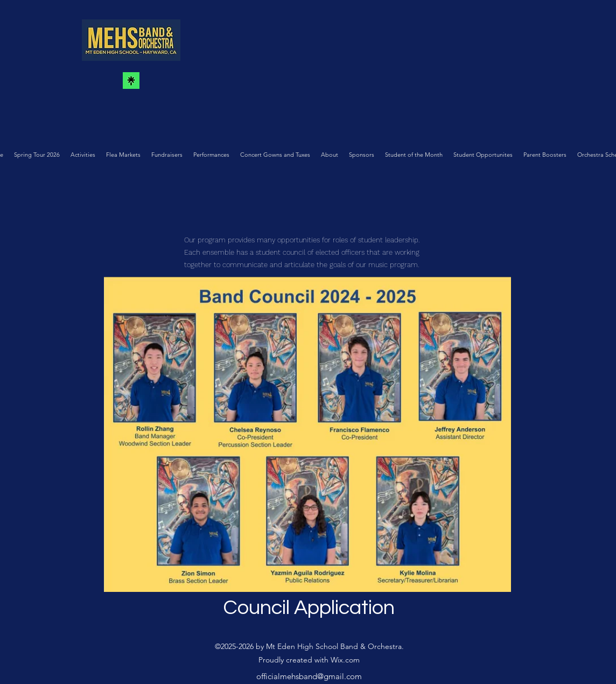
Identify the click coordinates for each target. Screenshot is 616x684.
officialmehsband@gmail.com (309, 676)
